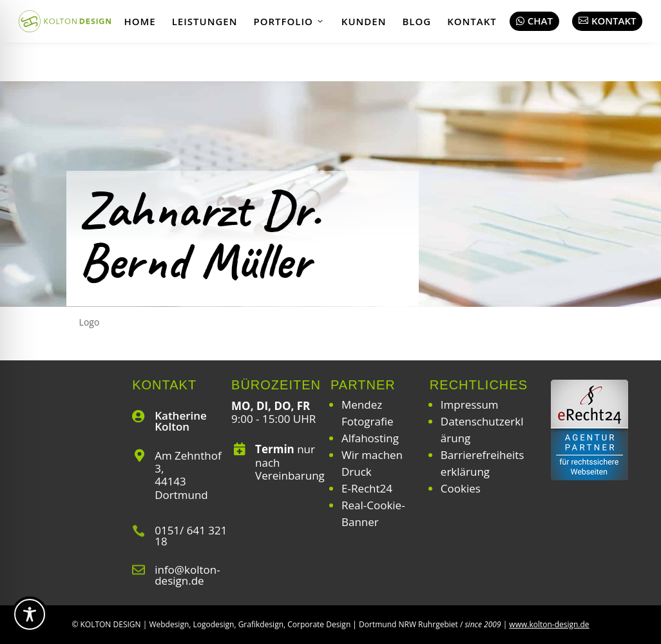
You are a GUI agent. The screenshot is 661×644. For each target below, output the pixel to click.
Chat (534, 21)
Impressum (470, 405)
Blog (417, 21)
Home (139, 21)
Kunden (364, 21)
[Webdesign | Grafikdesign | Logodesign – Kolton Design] (65, 21)
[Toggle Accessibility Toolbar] (30, 614)
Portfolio (289, 21)
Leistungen (205, 21)
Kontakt (472, 21)
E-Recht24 (367, 488)
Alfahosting (370, 438)
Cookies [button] (461, 488)
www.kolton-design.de (549, 624)
